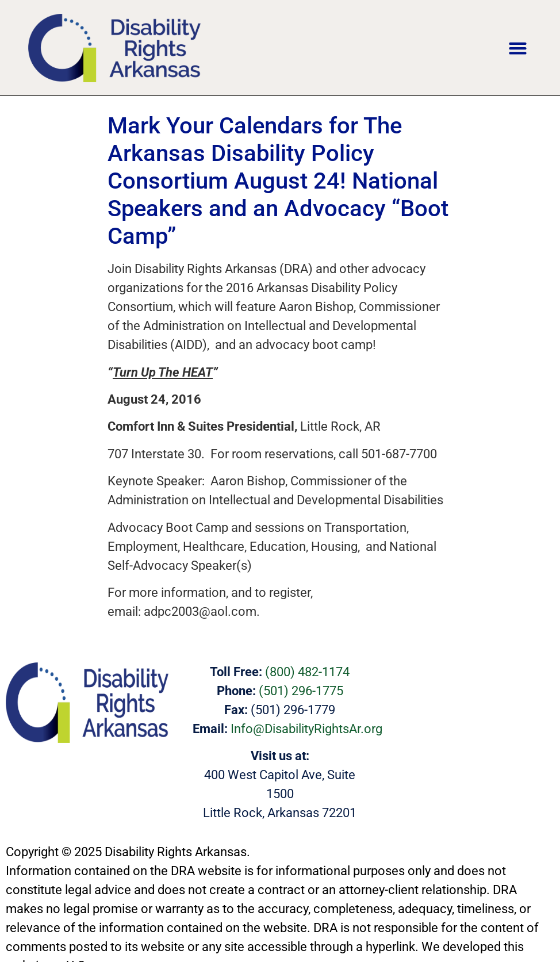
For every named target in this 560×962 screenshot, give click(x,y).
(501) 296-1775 (301, 691)
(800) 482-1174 (307, 672)
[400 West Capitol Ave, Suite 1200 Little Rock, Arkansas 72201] (467, 704)
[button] (518, 48)
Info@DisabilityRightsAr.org (306, 729)
